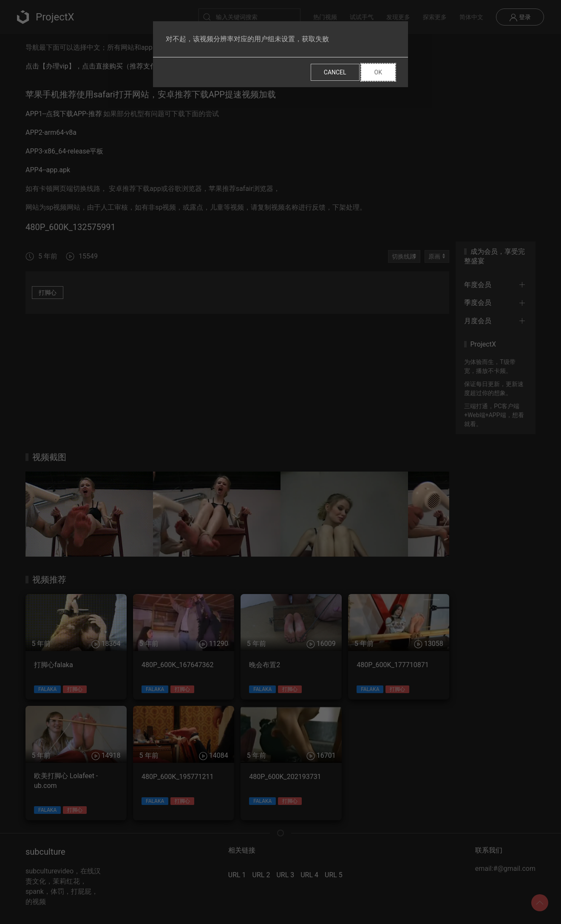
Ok (378, 72)
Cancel (335, 72)
